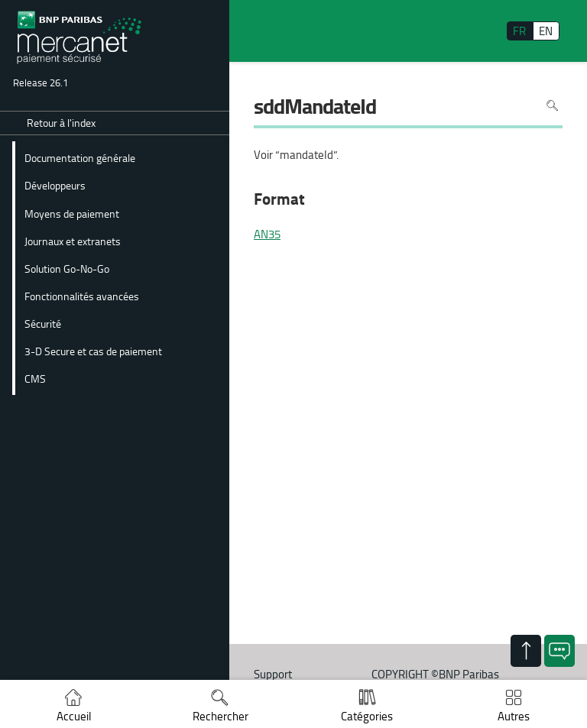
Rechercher (221, 716)
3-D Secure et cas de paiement (93, 351)
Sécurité (43, 323)
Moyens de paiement (72, 213)
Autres (514, 716)
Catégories (367, 716)
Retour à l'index (61, 123)
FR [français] (519, 31)
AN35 (267, 235)
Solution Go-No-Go (67, 268)
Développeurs (55, 185)
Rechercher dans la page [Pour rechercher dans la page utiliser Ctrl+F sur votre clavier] (552, 106)
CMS (35, 378)
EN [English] (546, 31)
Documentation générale (80, 157)
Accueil (74, 716)
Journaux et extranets (73, 241)
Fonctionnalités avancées (82, 296)
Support (273, 674)
